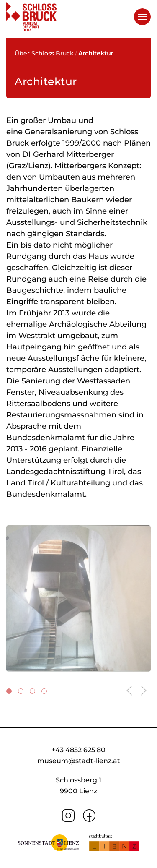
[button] (142, 17)
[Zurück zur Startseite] (31, 17)
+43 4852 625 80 (78, 750)
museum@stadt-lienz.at (79, 761)
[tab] (9, 691)
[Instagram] (68, 815)
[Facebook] (89, 815)
